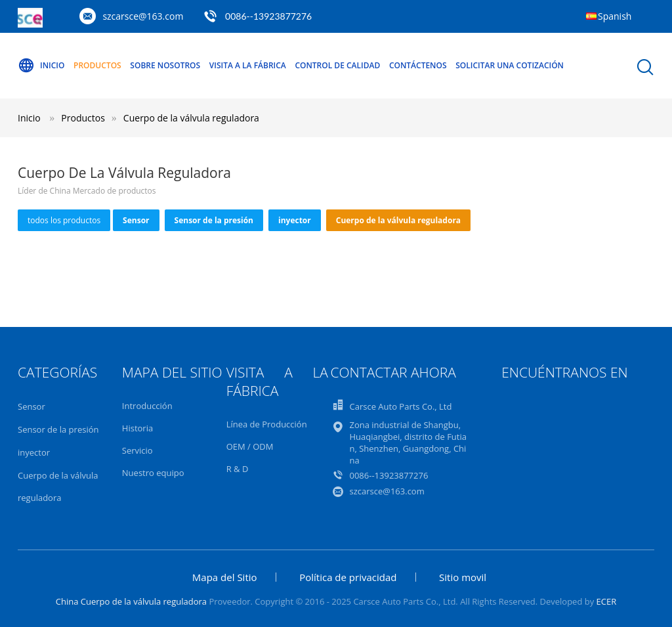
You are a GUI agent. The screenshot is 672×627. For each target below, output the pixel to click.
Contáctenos (418, 65)
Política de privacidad (348, 577)
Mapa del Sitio (225, 577)
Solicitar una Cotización (510, 65)
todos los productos (64, 220)
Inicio (41, 66)
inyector (295, 220)
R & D (238, 469)
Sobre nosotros (165, 65)
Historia (137, 428)
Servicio (137, 450)
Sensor (136, 220)
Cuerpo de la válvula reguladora (191, 118)
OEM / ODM (250, 446)
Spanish (615, 16)
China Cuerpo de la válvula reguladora (131, 601)
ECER (607, 601)
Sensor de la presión (214, 220)
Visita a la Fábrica (248, 65)
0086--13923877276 (268, 16)
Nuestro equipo (153, 473)
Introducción (147, 406)
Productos (97, 65)
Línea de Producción (267, 424)
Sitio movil (463, 577)
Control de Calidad (337, 65)
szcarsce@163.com (143, 16)
